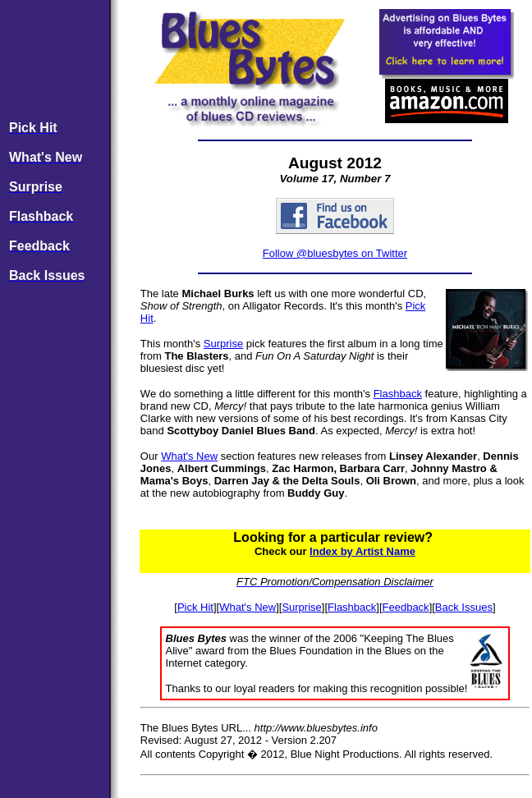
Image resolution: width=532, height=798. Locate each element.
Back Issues (464, 607)
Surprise (223, 344)
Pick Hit (195, 607)
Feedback (406, 607)
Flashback (398, 394)
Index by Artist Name (362, 551)
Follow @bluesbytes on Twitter (335, 253)
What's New (189, 456)
